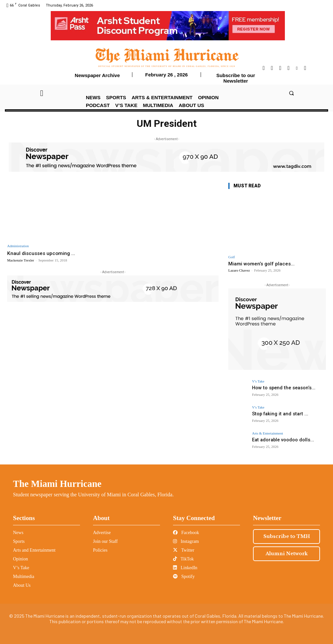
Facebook (186, 533)
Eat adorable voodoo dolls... (279, 440)
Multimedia (24, 577)
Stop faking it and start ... (276, 414)
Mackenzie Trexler (21, 260)
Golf (232, 257)
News (18, 533)
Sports (19, 541)
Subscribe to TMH (287, 536)
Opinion (20, 559)
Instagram (186, 541)
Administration (18, 246)
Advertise (102, 533)
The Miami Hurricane (57, 484)
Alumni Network (287, 554)
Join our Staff (105, 541)
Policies (100, 550)
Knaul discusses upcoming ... (43, 253)
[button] (291, 93)
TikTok (183, 559)
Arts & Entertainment (267, 433)
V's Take (258, 381)
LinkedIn (185, 568)
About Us (22, 585)
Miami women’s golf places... (261, 264)
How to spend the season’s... (280, 388)
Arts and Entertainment (34, 550)
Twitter (184, 550)
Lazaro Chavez (239, 270)
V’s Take (21, 568)
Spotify (184, 577)
